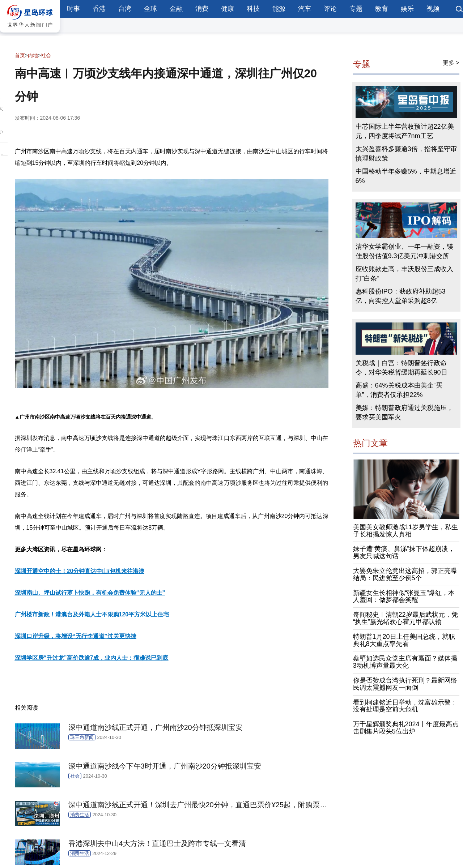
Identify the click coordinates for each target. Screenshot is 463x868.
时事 (73, 9)
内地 (33, 55)
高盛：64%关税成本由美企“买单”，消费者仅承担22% (399, 390)
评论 (330, 9)
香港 (99, 9)
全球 (150, 9)
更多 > (451, 63)
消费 (202, 9)
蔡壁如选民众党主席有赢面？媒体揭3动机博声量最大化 (405, 662)
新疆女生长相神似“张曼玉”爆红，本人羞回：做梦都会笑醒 (404, 597)
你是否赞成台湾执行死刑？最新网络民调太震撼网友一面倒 (405, 684)
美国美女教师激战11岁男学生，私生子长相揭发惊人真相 (405, 531)
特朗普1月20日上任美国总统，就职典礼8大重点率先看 (404, 640)
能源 (279, 9)
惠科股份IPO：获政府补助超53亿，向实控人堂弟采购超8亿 (401, 296)
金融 (176, 9)
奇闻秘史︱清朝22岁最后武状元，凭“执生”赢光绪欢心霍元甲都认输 (405, 618)
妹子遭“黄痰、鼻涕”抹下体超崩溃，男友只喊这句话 (404, 552)
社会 (46, 55)
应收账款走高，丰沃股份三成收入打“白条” (404, 274)
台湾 (125, 9)
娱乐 (407, 9)
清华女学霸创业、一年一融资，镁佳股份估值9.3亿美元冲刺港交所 (404, 251)
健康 (228, 9)
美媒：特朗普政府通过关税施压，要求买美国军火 (404, 412)
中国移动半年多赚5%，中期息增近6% (406, 176)
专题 (356, 9)
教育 (382, 9)
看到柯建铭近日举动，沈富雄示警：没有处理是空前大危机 (405, 706)
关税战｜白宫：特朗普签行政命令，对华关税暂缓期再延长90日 (402, 368)
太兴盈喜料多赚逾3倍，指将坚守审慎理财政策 (406, 154)
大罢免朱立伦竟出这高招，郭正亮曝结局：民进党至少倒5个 (405, 574)
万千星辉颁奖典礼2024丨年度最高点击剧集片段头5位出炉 (406, 728)
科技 (253, 9)
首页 (20, 55)
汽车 (305, 9)
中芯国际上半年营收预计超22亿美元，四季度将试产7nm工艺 (405, 131)
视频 (433, 9)
